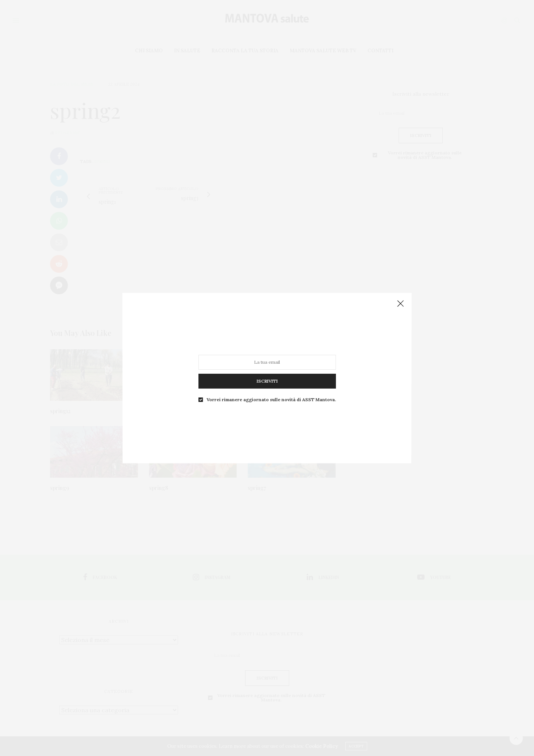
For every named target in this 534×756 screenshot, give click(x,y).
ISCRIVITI (267, 370)
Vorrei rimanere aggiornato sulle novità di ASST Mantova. (271, 385)
